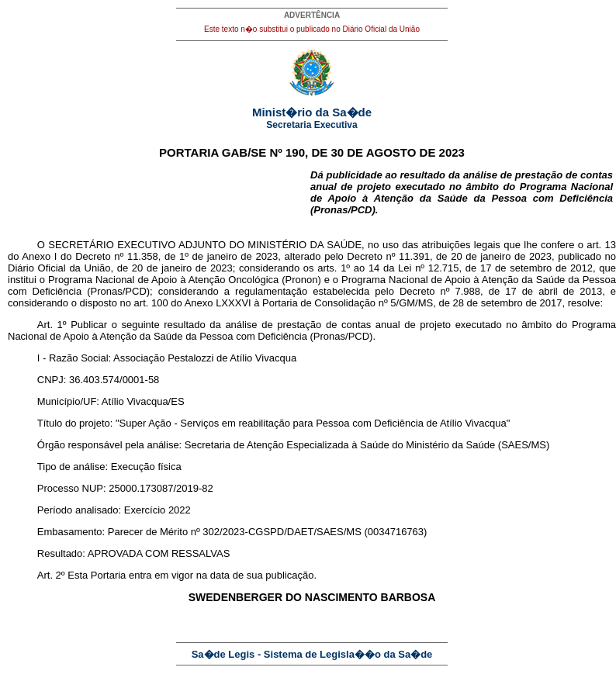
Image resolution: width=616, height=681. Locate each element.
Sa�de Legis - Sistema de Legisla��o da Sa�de (312, 654)
